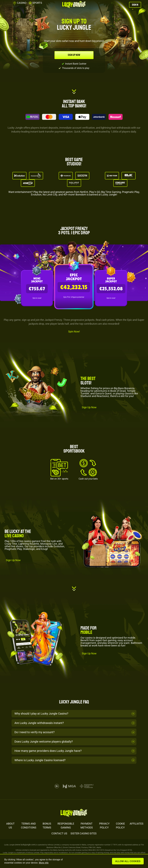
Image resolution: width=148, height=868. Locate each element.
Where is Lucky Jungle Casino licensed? (40, 760)
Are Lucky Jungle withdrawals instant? (39, 723)
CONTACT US (59, 833)
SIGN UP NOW (74, 55)
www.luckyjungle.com (25, 845)
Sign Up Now (89, 407)
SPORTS (35, 3)
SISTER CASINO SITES (84, 833)
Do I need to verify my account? (34, 732)
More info (44, 863)
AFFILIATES (137, 824)
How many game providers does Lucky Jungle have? (48, 751)
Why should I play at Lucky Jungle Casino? (41, 714)
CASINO (20, 3)
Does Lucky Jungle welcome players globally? (44, 742)
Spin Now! (74, 332)
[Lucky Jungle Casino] (74, 5)
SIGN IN (135, 5)
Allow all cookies (128, 861)
